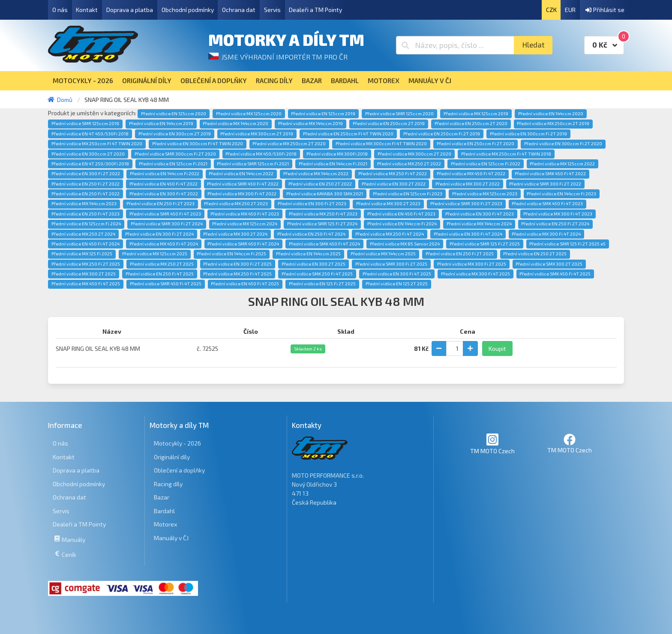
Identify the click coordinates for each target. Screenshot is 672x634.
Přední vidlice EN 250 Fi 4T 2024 (311, 234)
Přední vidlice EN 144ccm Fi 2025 (231, 254)
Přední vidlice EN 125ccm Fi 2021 (173, 164)
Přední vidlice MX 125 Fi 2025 (82, 254)
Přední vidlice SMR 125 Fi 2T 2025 (485, 244)
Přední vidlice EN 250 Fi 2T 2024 (555, 224)
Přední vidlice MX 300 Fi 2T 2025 (472, 264)
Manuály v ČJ (171, 538)
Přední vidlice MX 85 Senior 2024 (405, 244)
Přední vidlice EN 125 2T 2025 (397, 284)
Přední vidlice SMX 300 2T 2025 (549, 264)
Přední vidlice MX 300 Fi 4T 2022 (242, 194)
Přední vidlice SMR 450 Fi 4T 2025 (166, 284)
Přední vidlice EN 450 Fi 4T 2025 (245, 284)
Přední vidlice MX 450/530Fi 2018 (261, 154)
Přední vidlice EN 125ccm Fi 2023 (408, 194)
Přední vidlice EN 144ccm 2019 (161, 123)
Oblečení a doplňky (179, 470)
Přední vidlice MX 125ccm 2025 (155, 254)
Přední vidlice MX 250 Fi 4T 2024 (390, 234)
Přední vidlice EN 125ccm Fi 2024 (86, 224)
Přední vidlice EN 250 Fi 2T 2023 (160, 203)
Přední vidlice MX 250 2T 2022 (409, 164)
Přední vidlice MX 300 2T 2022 (468, 184)
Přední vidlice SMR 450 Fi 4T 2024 (243, 244)
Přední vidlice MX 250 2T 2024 (83, 234)
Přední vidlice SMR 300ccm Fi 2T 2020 (175, 154)
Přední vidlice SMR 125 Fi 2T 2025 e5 (567, 244)
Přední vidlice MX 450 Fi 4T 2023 (245, 214)
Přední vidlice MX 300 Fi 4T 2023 (558, 214)
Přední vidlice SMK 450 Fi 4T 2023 (547, 203)
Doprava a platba (130, 10)
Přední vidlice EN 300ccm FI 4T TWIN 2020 (198, 144)
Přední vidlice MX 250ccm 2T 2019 (553, 123)
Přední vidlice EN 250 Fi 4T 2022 (85, 194)
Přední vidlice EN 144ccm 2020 (551, 114)
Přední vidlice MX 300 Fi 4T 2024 (546, 234)
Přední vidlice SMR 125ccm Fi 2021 (253, 164)
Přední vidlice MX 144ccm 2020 (235, 123)
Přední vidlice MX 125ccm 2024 (245, 224)
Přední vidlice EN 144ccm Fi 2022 (165, 173)
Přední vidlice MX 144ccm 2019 (310, 123)
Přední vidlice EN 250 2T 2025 (535, 254)
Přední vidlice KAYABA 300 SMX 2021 (325, 194)
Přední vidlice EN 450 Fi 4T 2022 (163, 184)
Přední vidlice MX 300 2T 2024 (235, 234)
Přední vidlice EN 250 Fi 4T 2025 (160, 274)
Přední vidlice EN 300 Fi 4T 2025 (397, 274)
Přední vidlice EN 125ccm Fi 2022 (486, 164)
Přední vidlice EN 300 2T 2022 (394, 184)
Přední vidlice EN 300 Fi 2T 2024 (159, 234)
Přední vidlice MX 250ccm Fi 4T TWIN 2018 (506, 154)
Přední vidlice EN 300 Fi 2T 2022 (86, 173)
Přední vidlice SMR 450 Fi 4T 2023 (165, 214)
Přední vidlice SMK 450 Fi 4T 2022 (550, 173)
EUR (570, 10)
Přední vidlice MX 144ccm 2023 (84, 203)
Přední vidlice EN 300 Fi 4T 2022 (164, 194)
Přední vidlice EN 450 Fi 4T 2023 (401, 214)
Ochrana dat (239, 10)
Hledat (533, 45)
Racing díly (168, 484)
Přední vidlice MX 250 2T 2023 (236, 203)
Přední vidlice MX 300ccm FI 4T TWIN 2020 (381, 144)
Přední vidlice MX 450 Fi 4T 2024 (164, 244)
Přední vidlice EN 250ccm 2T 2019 (389, 123)
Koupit (497, 348)
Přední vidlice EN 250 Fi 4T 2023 (85, 214)
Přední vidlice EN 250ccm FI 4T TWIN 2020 (348, 134)
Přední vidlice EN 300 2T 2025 (313, 264)
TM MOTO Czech (492, 444)
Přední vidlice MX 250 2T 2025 (162, 264)
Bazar (162, 497)
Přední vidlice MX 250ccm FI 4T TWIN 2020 (97, 144)
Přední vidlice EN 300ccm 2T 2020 (88, 154)
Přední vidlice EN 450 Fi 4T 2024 (85, 244)
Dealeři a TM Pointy (315, 10)
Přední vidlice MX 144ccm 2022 (316, 173)
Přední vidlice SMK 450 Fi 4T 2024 (324, 244)
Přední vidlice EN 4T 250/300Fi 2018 (90, 164)
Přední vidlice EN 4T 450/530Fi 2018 (90, 134)
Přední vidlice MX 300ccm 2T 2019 (257, 134)
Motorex (165, 524)
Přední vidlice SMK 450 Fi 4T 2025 (555, 274)
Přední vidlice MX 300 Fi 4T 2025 (475, 274)
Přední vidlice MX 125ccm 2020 (249, 114)
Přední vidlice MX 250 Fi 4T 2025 (237, 274)
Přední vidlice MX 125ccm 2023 (485, 194)
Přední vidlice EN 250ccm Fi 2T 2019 (442, 134)
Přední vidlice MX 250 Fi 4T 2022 (393, 173)
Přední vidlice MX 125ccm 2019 (476, 114)
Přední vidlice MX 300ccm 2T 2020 (414, 154)
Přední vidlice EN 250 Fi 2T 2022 (85, 184)
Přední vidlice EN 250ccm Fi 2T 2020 (475, 144)
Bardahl (164, 511)
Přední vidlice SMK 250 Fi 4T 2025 (317, 274)
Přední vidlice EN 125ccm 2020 (174, 114)
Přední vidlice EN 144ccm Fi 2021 (333, 164)
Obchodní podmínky (188, 10)
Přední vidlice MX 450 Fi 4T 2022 (471, 173)
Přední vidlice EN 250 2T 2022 (320, 184)
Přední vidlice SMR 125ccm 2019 (85, 123)
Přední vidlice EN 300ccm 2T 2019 (175, 134)
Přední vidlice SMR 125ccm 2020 (399, 114)
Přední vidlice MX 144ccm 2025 (383, 254)
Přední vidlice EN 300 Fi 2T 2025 (237, 264)
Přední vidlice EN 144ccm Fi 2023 (561, 194)
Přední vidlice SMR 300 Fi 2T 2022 (545, 184)
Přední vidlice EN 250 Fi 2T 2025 (460, 254)
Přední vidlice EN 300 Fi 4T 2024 (468, 234)
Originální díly (172, 457)
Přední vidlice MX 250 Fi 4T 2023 (323, 214)
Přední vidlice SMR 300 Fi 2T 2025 (391, 264)
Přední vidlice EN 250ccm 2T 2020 (471, 123)
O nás (60, 10)
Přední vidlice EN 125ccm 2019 (323, 114)
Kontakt (87, 10)
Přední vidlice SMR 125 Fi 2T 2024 (322, 224)
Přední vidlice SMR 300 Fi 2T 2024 (167, 224)
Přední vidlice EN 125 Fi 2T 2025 (322, 284)
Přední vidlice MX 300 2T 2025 (84, 274)
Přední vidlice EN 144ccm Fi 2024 (402, 224)
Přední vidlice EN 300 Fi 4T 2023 (480, 214)
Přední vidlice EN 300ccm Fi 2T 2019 (528, 134)
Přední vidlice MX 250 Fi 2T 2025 (86, 264)
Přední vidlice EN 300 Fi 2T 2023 (312, 203)
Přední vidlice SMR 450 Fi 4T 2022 (243, 184)
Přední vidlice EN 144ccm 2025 (308, 254)
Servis (272, 10)
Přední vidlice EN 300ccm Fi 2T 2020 (563, 144)
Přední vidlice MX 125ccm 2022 (562, 164)
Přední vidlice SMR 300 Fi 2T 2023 (466, 203)
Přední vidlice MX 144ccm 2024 (479, 224)
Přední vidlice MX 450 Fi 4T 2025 (86, 284)
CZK (551, 10)
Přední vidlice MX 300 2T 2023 (388, 203)
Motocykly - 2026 (177, 443)
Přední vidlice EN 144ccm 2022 (241, 173)
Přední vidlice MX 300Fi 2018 (337, 154)
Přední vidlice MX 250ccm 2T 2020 (289, 144)
